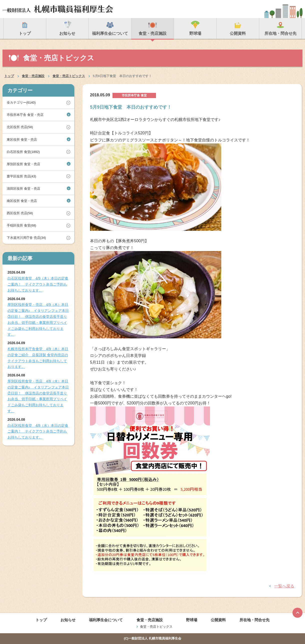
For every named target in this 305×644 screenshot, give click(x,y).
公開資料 (218, 620)
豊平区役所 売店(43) (21, 176)
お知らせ (68, 620)
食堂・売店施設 (33, 76)
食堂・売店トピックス (69, 76)
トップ (9, 76)
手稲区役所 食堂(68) (21, 225)
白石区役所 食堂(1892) (23, 152)
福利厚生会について (106, 620)
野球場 (192, 620)
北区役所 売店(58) (20, 127)
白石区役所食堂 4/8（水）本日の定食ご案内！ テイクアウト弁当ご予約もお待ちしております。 (38, 432)
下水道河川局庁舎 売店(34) (26, 238)
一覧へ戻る (284, 586)
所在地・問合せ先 (254, 620)
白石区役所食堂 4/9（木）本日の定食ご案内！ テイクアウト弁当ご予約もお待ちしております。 (38, 284)
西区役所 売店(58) (20, 213)
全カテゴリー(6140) (21, 102)
